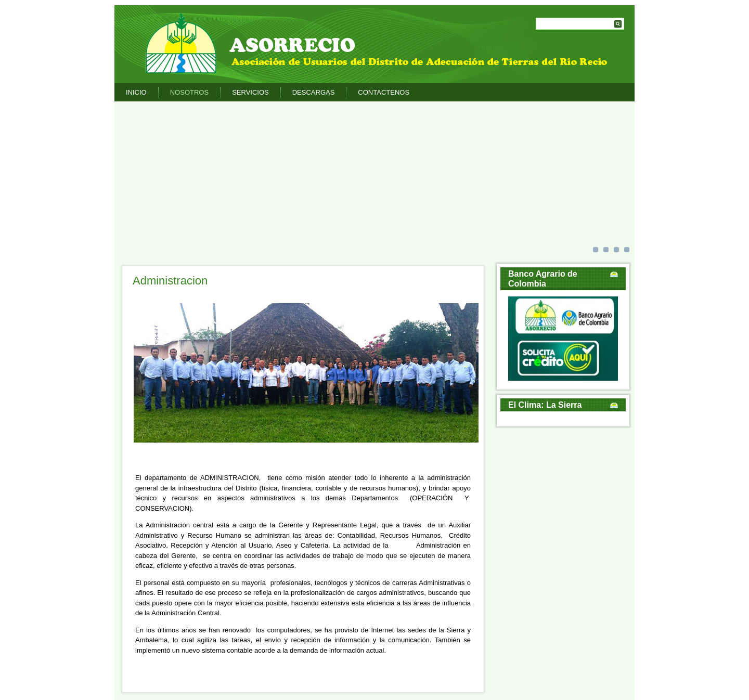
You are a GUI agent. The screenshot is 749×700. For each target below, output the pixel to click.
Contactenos (384, 92)
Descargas (314, 92)
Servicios (250, 92)
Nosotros (189, 92)
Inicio (136, 92)
